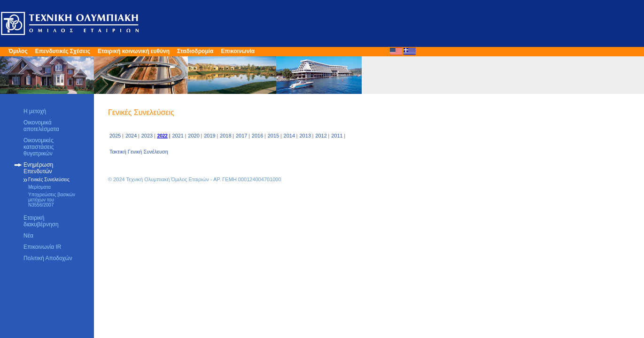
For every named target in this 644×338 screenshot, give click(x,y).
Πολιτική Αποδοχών (48, 258)
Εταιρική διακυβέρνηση (41, 221)
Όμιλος (18, 51)
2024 (131, 136)
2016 (257, 136)
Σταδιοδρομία (195, 51)
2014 (289, 136)
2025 (115, 136)
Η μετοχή (35, 111)
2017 (241, 136)
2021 (178, 136)
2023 (147, 136)
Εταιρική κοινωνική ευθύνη (134, 51)
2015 (273, 136)
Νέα (28, 236)
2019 (209, 136)
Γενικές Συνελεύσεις (49, 180)
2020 (194, 136)
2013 (305, 136)
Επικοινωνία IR (42, 247)
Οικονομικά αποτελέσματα (41, 126)
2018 (225, 136)
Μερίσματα (39, 187)
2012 (321, 136)
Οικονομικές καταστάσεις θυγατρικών (39, 147)
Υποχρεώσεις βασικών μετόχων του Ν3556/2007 (52, 200)
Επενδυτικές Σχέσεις (63, 51)
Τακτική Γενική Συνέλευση (139, 152)
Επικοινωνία (238, 51)
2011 (337, 136)
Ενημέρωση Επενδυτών (38, 168)
